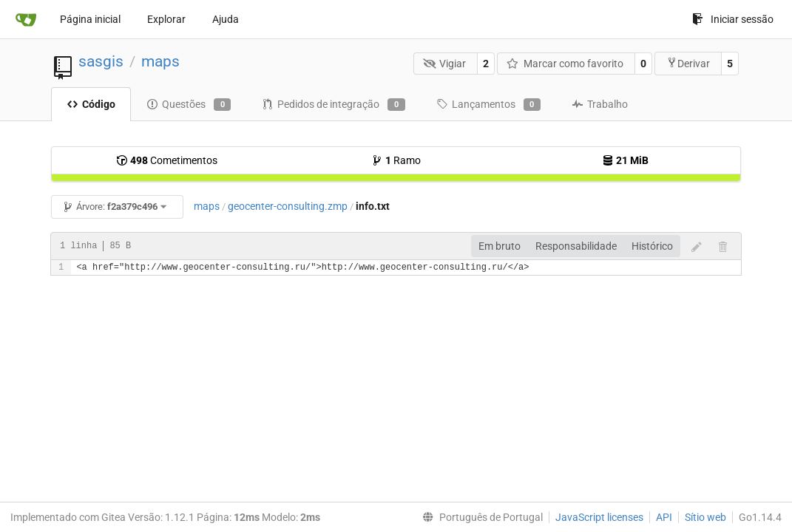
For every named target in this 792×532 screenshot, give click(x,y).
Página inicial (90, 19)
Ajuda (226, 19)
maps (160, 61)
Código (91, 104)
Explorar (166, 19)
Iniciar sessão (733, 19)
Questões (189, 105)
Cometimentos (167, 160)
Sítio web (705, 517)
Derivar (688, 63)
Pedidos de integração (333, 105)
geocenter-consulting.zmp (288, 206)
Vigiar (445, 64)
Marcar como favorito (565, 64)
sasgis (101, 61)
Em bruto (500, 246)
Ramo (396, 160)
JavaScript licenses (599, 517)
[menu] (480, 517)
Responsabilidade (576, 246)
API (664, 517)
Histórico (652, 246)
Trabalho (600, 104)
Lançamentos (488, 105)
